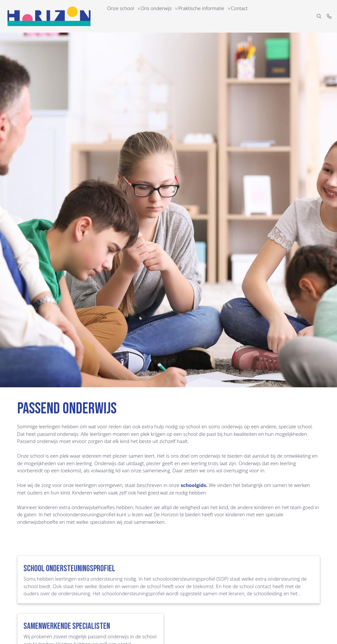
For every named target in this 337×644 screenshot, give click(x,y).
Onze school (122, 16)
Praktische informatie (206, 16)
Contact (246, 16)
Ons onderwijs (160, 16)
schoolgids (193, 485)
